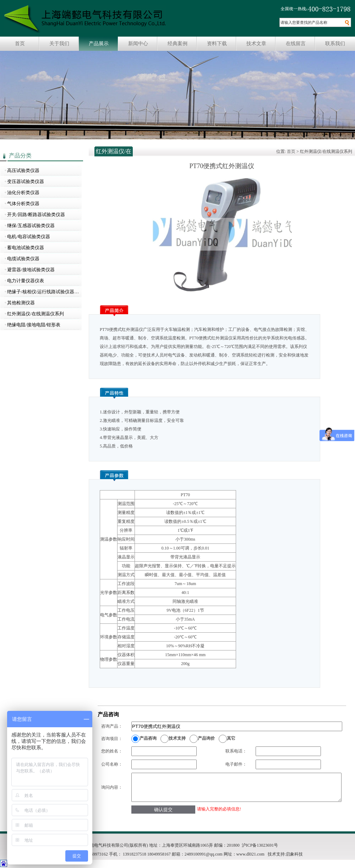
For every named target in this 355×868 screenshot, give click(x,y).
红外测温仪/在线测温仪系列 (35, 314)
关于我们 (59, 44)
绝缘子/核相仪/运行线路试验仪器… (43, 292)
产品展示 (99, 44)
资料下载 (217, 44)
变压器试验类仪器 (26, 181)
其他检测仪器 (21, 303)
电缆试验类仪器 (23, 259)
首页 (20, 44)
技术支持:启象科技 (285, 854)
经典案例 (177, 44)
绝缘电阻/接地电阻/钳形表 (34, 325)
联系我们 (335, 44)
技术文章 (256, 44)
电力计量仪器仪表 (26, 281)
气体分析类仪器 (23, 203)
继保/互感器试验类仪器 (31, 226)
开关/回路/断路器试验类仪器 (36, 215)
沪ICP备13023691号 (260, 845)
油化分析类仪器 (23, 192)
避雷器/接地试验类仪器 (31, 270)
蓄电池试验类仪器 (26, 248)
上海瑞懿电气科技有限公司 (85, 19)
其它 (231, 738)
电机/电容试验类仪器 (29, 237)
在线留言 (296, 44)
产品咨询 (148, 738)
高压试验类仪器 (23, 170)
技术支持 (177, 738)
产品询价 (206, 738)
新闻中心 (138, 44)
